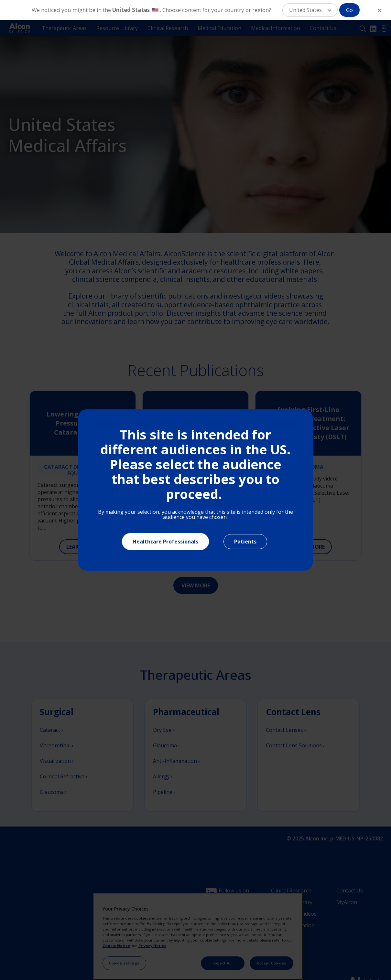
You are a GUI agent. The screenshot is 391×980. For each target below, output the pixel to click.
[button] (310, 10)
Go (349, 10)
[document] (195, 490)
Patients (245, 542)
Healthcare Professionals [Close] (165, 542)
